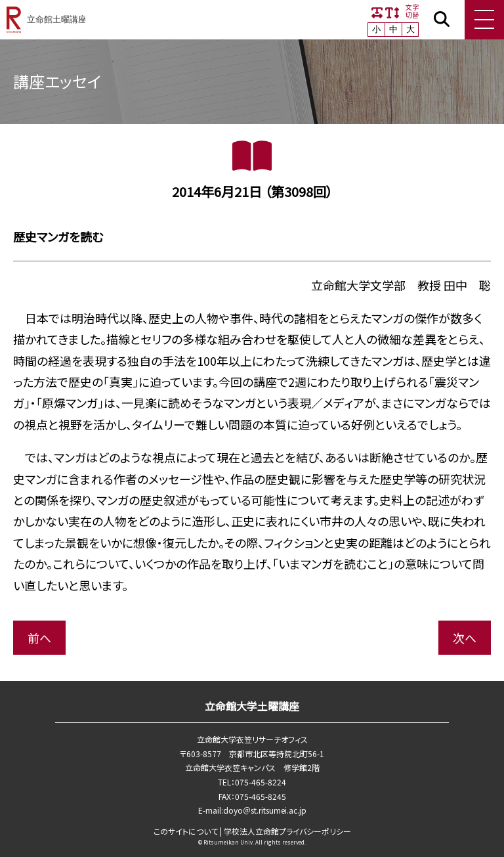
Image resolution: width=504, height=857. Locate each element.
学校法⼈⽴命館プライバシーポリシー (287, 831)
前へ (39, 638)
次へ (465, 638)
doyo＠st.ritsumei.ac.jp (265, 810)
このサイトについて (186, 831)
